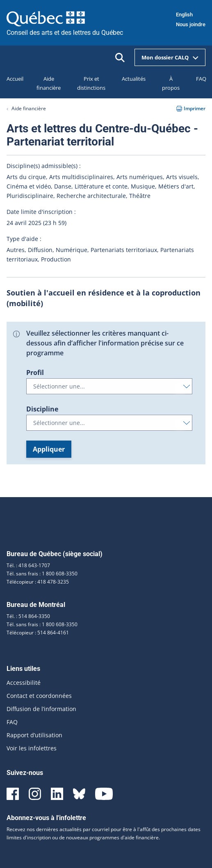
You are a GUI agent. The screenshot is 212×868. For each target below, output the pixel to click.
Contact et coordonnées (39, 696)
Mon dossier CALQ (170, 57)
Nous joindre (191, 24)
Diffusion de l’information (41, 709)
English (184, 15)
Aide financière (29, 108)
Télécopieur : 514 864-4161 (38, 633)
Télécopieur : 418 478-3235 (38, 582)
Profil (35, 373)
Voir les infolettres (32, 748)
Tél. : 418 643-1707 (28, 565)
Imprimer (191, 108)
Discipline (42, 409)
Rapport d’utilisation (34, 735)
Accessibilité (24, 683)
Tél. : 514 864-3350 (28, 616)
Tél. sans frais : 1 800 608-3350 (42, 574)
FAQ (12, 722)
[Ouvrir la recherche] (120, 58)
